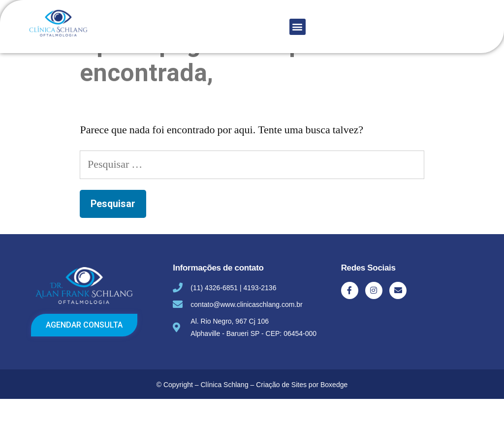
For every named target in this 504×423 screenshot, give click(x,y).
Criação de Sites (281, 409)
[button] (298, 27)
